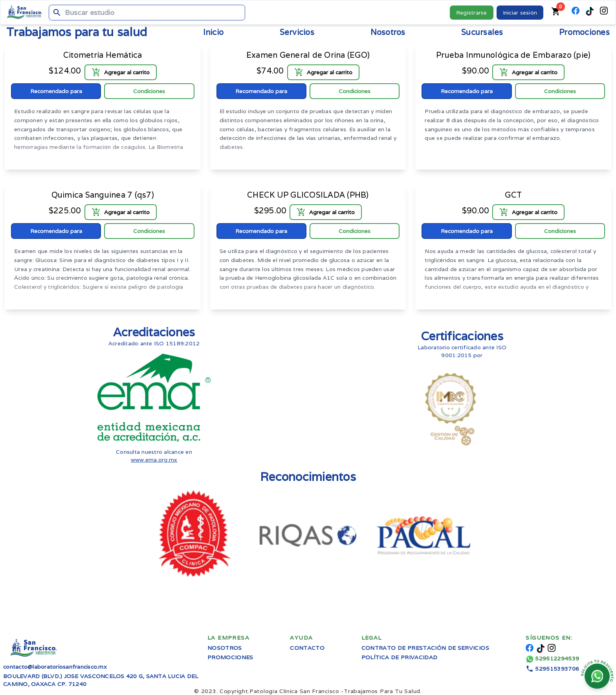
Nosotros (225, 648)
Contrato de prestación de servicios (425, 648)
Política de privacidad (400, 657)
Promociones (584, 32)
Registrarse (472, 13)
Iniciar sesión (520, 13)
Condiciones (149, 91)
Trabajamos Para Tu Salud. (336, 691)
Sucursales (482, 32)
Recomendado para (56, 91)
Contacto (307, 648)
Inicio (214, 32)
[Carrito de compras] (556, 12)
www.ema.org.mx (154, 460)
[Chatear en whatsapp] (597, 676)
